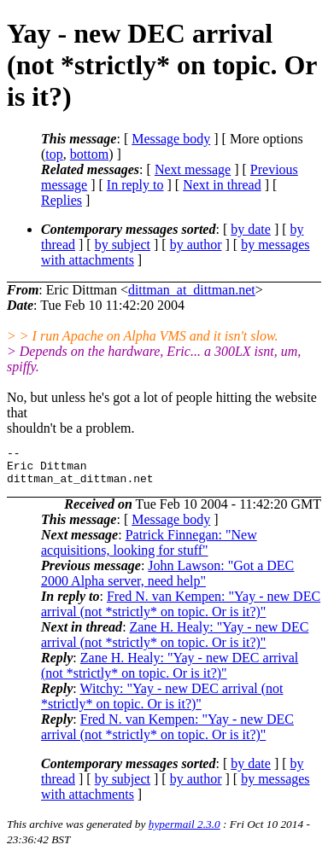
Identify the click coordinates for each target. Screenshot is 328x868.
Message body (171, 139)
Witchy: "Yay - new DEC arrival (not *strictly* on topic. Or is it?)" (162, 704)
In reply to (135, 185)
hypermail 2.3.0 (184, 832)
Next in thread (222, 185)
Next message (193, 169)
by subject (123, 245)
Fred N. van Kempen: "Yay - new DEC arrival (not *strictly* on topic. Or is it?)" (181, 612)
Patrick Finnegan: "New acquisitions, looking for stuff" (149, 550)
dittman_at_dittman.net (192, 290)
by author (196, 245)
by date (251, 229)
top (54, 154)
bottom (89, 154)
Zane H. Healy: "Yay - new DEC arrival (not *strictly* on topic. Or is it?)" (175, 642)
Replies (61, 200)
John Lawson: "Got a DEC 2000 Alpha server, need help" (167, 581)
